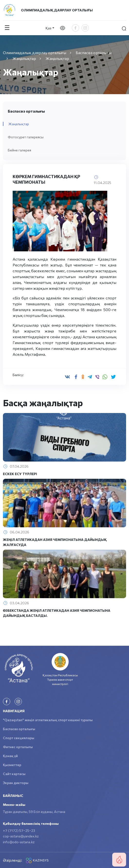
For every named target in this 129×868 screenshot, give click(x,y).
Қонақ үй (10, 756)
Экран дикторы (16, 783)
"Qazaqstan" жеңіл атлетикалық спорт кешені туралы (48, 720)
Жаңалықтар (19, 124)
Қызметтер (12, 765)
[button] (50, 245)
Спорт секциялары (19, 738)
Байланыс (13, 796)
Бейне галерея (19, 150)
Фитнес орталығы (18, 747)
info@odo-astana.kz (19, 842)
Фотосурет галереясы (26, 137)
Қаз (48, 28)
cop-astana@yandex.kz (21, 836)
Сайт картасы (14, 774)
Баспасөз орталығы (19, 729)
